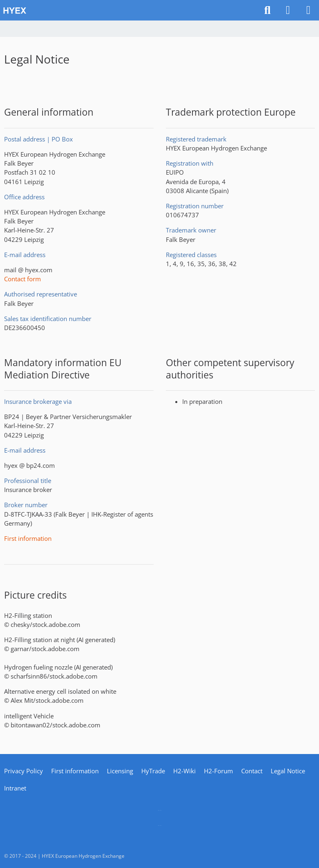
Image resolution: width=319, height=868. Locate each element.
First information (28, 538)
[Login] (288, 10)
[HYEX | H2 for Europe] (129, 10)
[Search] (267, 10)
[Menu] (308, 10)
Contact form (23, 279)
